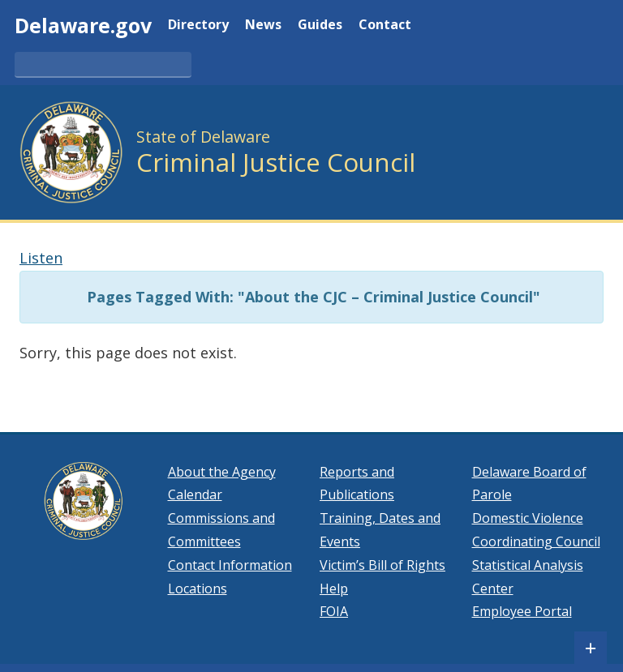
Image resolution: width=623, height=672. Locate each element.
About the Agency (222, 472)
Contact (385, 26)
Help (334, 589)
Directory (198, 26)
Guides (320, 26)
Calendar (195, 494)
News (263, 26)
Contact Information (230, 565)
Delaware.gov (83, 25)
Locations (198, 589)
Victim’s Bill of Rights (382, 565)
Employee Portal (522, 611)
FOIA (334, 611)
